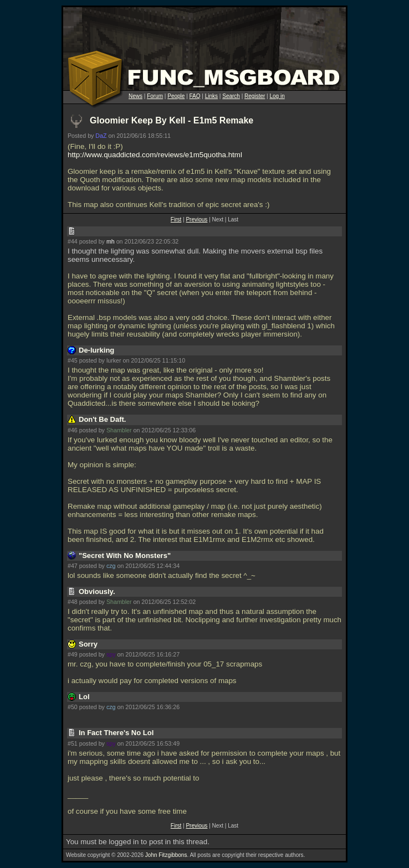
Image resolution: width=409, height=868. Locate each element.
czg (111, 566)
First (176, 219)
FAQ (195, 96)
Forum (155, 96)
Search (231, 96)
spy (111, 654)
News (136, 96)
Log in (277, 96)
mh (111, 241)
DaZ (101, 136)
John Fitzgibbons (166, 855)
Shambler (119, 430)
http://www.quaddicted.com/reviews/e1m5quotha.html (155, 155)
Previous (196, 219)
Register (255, 96)
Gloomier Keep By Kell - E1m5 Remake (172, 120)
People (176, 96)
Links (211, 96)
